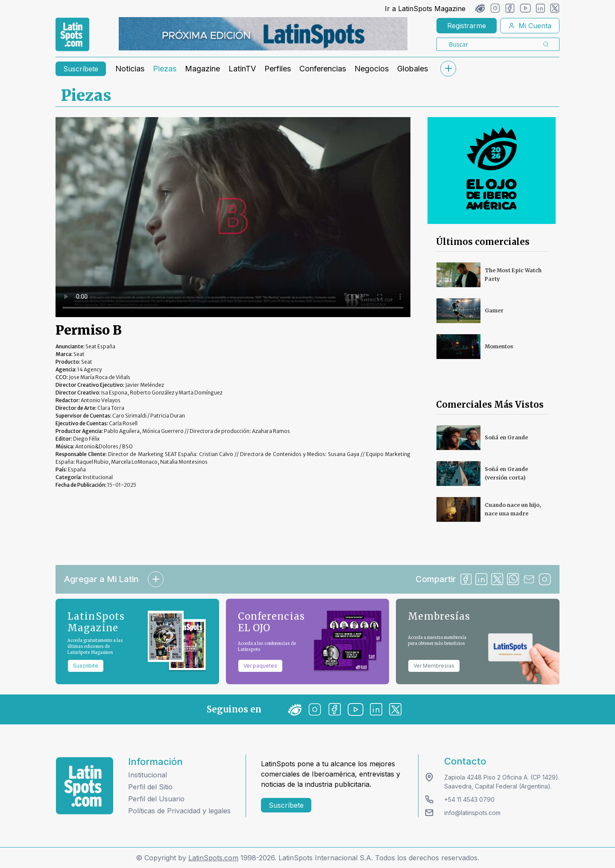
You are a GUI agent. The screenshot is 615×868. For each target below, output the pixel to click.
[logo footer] (85, 786)
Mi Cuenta (530, 26)
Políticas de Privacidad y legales (179, 811)
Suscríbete (81, 69)
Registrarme (467, 26)
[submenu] (448, 69)
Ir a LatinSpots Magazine (425, 9)
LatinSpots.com (213, 858)
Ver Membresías (434, 666)
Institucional (148, 775)
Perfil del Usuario (156, 799)
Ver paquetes (260, 666)
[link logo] (72, 35)
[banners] (263, 34)
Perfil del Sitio (150, 787)
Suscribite (86, 666)
